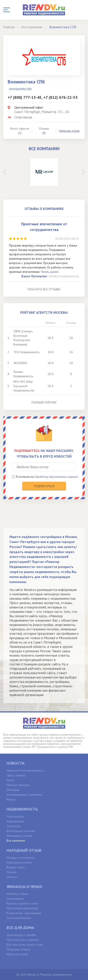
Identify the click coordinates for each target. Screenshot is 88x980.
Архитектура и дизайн (21, 935)
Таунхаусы (14, 826)
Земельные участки (20, 836)
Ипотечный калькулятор (22, 908)
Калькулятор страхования (24, 913)
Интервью (13, 790)
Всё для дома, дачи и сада (25, 945)
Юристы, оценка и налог (23, 903)
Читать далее (50, 272)
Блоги (10, 780)
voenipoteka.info (20, 89)
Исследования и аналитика (24, 795)
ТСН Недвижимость (26, 352)
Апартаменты (15, 821)
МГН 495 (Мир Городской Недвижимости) (24, 386)
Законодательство (19, 918)
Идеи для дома (17, 954)
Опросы (12, 877)
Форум (11, 872)
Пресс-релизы (16, 775)
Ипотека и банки (18, 894)
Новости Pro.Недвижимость (25, 770)
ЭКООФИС (20, 363)
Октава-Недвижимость (64, 276)
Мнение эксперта (18, 785)
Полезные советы (19, 949)
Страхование (15, 899)
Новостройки (15, 816)
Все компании (16, 841)
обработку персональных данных (56, 477)
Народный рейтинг (19, 862)
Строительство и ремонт (23, 940)
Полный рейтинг (44, 402)
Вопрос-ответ (16, 867)
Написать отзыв (69, 131)
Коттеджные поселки (21, 831)
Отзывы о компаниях (21, 858)
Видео (11, 799)
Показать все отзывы (44, 289)
